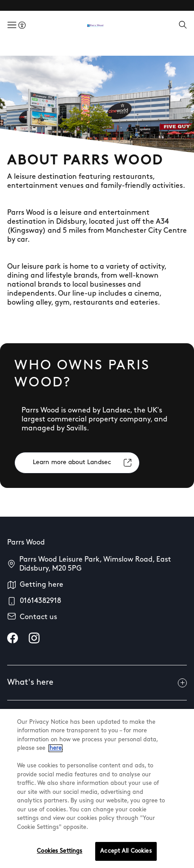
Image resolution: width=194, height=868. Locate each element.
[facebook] (13, 638)
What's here (97, 683)
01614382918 (40, 601)
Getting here (42, 585)
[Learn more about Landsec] (77, 463)
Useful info (97, 718)
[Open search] (183, 26)
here (55, 773)
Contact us (38, 617)
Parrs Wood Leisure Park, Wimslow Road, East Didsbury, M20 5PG (95, 564)
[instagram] (34, 638)
